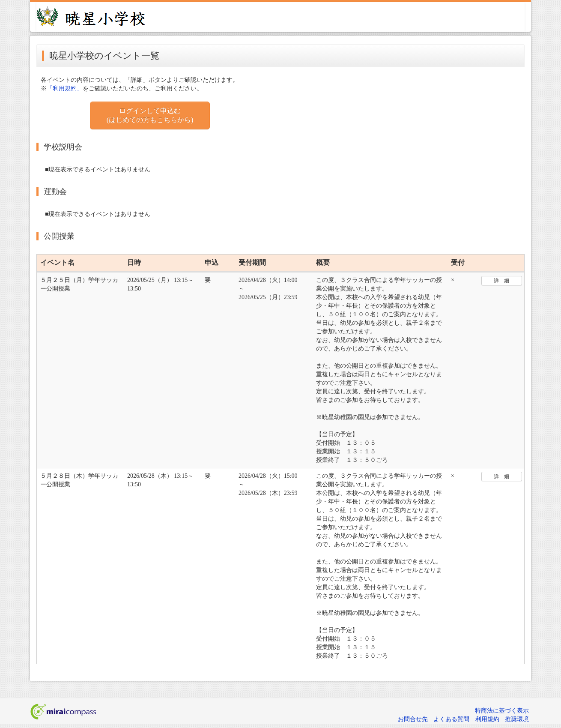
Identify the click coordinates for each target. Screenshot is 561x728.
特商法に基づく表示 (502, 711)
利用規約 (487, 719)
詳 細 (501, 281)
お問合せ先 (413, 719)
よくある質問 (451, 719)
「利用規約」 (65, 88)
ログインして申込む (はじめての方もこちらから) (150, 115)
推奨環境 (517, 719)
